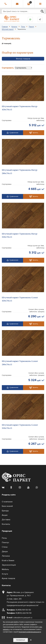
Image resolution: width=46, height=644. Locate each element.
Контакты (6, 524)
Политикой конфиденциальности (30, 632)
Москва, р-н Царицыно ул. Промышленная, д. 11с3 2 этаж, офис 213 (20, 596)
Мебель (5, 569)
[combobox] (23, 11)
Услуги (5, 574)
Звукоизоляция (9, 565)
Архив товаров (8, 578)
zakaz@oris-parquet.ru (23, 618)
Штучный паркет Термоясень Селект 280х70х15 (20, 363)
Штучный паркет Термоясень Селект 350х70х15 (20, 427)
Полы (23, 27)
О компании (7, 502)
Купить (34, 133)
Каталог (14, 27)
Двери (5, 552)
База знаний (7, 506)
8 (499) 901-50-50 (19, 610)
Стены (5, 547)
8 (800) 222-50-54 (19, 613)
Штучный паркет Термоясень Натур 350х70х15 (20, 235)
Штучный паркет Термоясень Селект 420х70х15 (20, 299)
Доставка (6, 520)
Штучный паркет (8, 29)
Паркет (31, 27)
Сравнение (12, 133)
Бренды (5, 511)
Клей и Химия (8, 561)
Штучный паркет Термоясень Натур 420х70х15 (20, 108)
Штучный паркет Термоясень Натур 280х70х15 (20, 172)
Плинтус (6, 543)
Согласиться (20, 640)
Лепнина (6, 556)
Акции (5, 515)
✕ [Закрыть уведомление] (31, 640)
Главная (5, 27)
